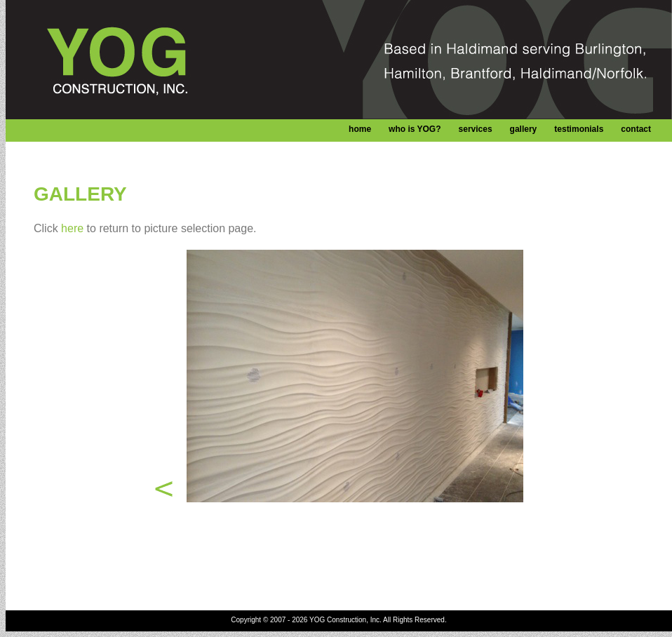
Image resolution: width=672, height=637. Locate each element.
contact (636, 129)
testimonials (579, 129)
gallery (524, 129)
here (72, 228)
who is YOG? (415, 129)
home (360, 129)
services (476, 129)
